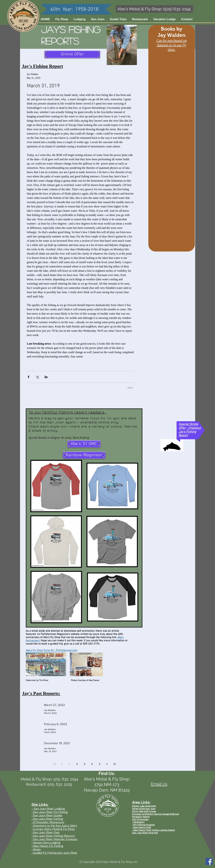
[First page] (55, 764)
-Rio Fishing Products (143, 825)
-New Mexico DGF (142, 827)
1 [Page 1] (70, 764)
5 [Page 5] (100, 764)
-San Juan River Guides (47, 815)
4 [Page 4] (92, 764)
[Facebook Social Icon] (209, 861)
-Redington (138, 822)
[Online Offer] (72, 54)
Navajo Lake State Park (144, 806)
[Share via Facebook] (29, 377)
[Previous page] (62, 764)
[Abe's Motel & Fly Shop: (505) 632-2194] (154, 9)
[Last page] (115, 764)
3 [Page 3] (85, 764)
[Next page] (107, 764)
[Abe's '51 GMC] (84, 444)
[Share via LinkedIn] (46, 377)
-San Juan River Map (45, 832)
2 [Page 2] (77, 764)
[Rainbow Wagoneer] (84, 455)
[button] (98, 19)
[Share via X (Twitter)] (37, 377)
